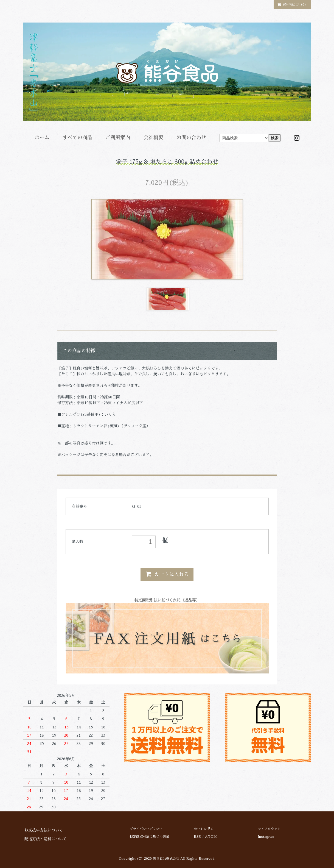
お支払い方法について (44, 830)
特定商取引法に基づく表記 (149, 837)
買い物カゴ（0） (292, 4)
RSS (197, 837)
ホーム (42, 138)
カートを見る (204, 829)
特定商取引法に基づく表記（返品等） (167, 600)
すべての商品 (77, 138)
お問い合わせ (191, 138)
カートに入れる (167, 574)
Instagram (266, 837)
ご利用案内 (118, 138)
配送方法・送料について (46, 839)
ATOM (211, 837)
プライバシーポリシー (146, 829)
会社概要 (153, 138)
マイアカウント (269, 829)
